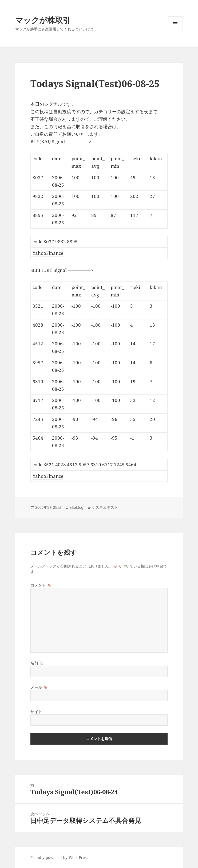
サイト (36, 712)
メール (39, 687)
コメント (41, 585)
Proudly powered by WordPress (59, 857)
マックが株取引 (43, 20)
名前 (37, 663)
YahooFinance (48, 253)
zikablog (76, 507)
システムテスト (105, 507)
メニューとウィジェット (175, 31)
